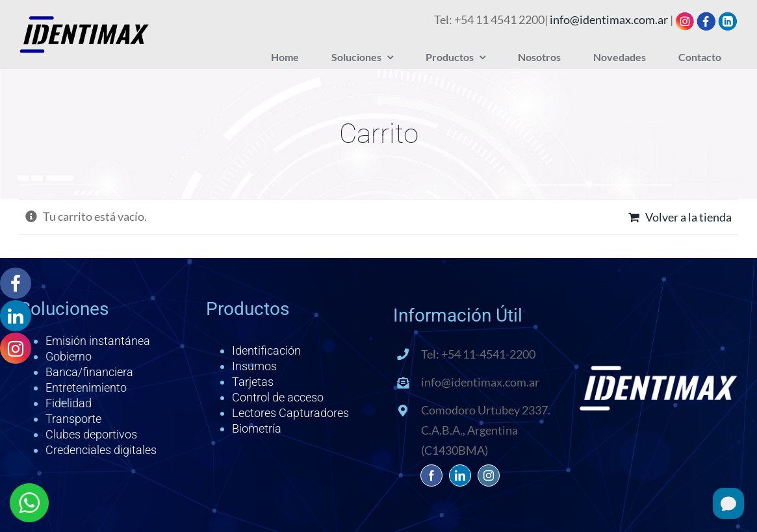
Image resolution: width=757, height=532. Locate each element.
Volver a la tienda (688, 217)
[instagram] (489, 475)
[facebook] (431, 475)
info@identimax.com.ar (609, 19)
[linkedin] (460, 475)
